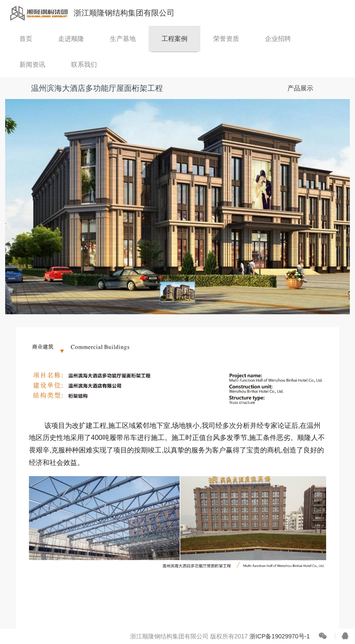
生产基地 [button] (123, 39)
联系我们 (84, 64)
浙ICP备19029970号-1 (280, 636)
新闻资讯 (32, 64)
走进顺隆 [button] (71, 39)
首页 (26, 39)
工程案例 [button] (174, 39)
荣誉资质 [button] (226, 39)
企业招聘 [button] (278, 39)
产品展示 (300, 88)
